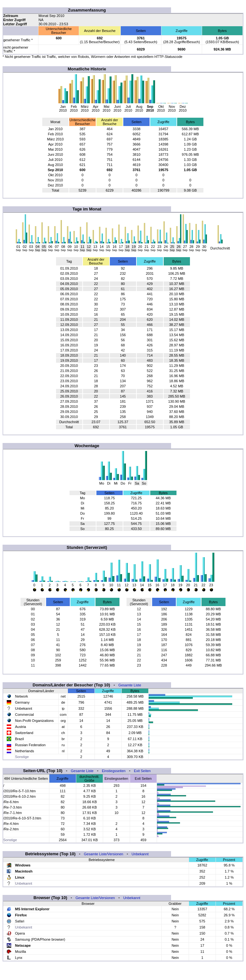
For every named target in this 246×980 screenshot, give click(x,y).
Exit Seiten (142, 771)
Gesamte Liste (130, 685)
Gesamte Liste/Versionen (104, 854)
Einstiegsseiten (114, 771)
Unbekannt (140, 854)
